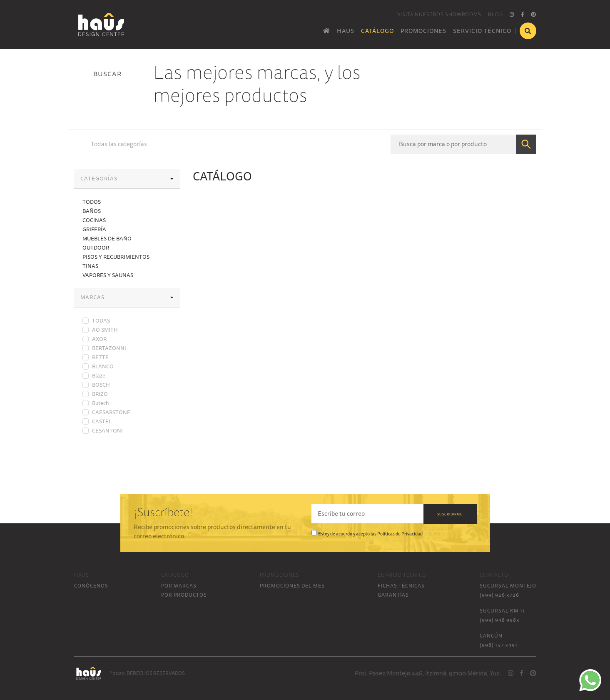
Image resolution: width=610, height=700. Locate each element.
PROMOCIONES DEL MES (292, 586)
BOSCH (101, 385)
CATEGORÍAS (127, 178)
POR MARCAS (179, 586)
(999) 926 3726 (499, 595)
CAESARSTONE (111, 412)
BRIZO (100, 394)
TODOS (92, 202)
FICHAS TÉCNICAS (401, 586)
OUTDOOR (96, 247)
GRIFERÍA (94, 229)
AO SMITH (105, 330)
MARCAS (127, 297)
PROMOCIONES (423, 31)
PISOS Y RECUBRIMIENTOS (116, 257)
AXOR (99, 339)
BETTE (100, 357)
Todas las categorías (119, 144)
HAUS (346, 31)
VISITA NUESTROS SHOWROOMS (439, 14)
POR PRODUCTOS (184, 595)
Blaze (99, 375)
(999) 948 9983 (500, 620)
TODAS (101, 320)
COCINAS (94, 220)
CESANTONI (107, 430)
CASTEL (102, 421)
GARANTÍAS (393, 595)
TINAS (90, 266)
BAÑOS (92, 211)
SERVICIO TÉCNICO (482, 31)
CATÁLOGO (377, 31)
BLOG (495, 14)
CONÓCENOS (91, 586)
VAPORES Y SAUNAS (108, 275)
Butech (101, 403)
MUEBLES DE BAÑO (107, 238)
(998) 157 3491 (499, 645)
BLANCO (103, 366)
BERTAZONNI (109, 348)
